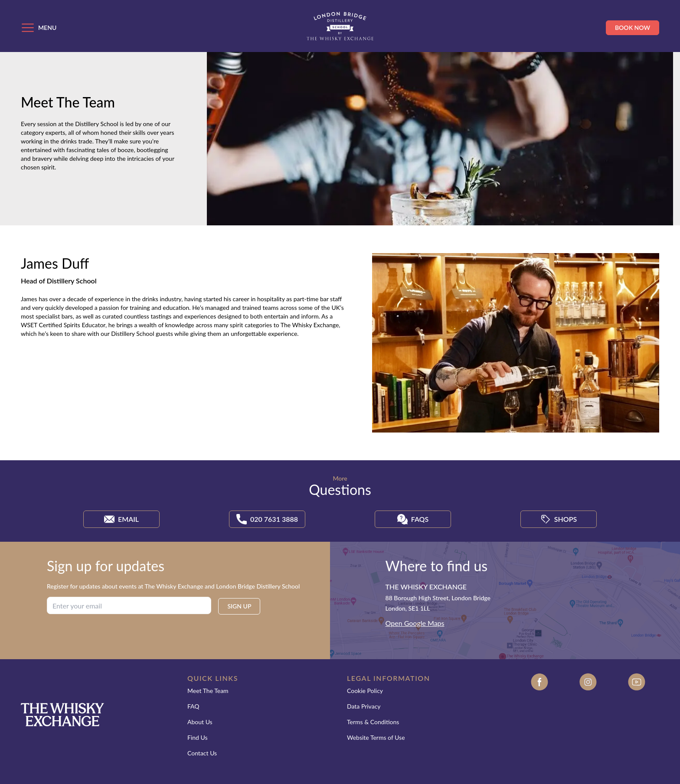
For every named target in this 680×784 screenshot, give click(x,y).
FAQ (193, 706)
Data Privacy (364, 706)
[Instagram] (588, 722)
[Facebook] (539, 722)
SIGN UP (239, 606)
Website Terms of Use (376, 737)
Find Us (198, 737)
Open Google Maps (415, 623)
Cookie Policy (365, 691)
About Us (200, 722)
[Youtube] (637, 722)
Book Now (633, 28)
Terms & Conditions (373, 722)
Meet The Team (208, 691)
